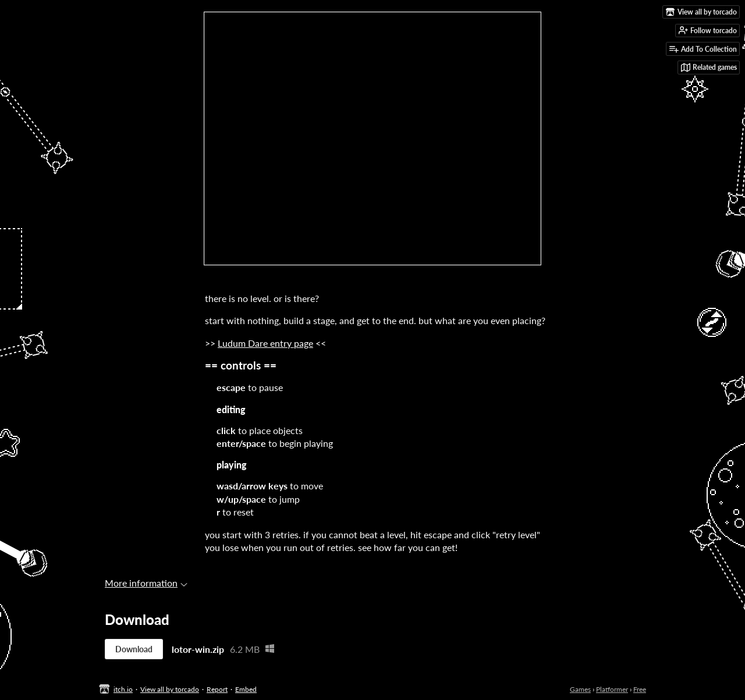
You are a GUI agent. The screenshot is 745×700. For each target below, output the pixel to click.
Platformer (612, 689)
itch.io (123, 689)
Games (580, 689)
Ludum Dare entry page (265, 343)
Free (640, 689)
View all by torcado (170, 689)
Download (134, 649)
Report (217, 689)
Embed (246, 689)
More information (146, 583)
